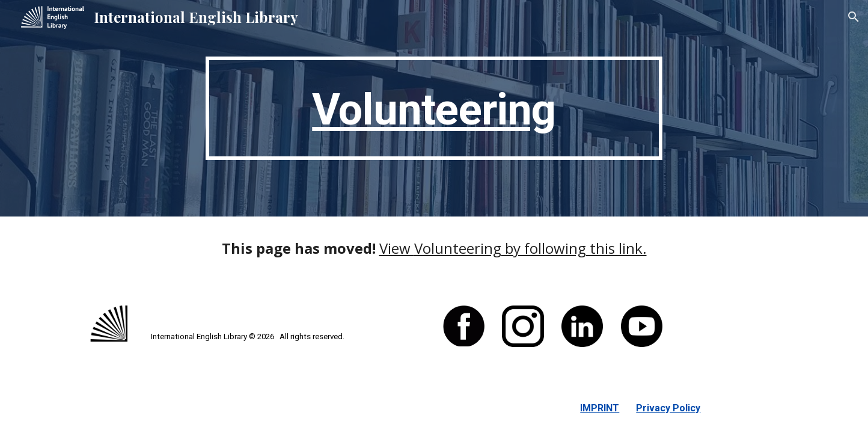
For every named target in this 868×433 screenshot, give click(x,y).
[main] (434, 109)
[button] (854, 17)
